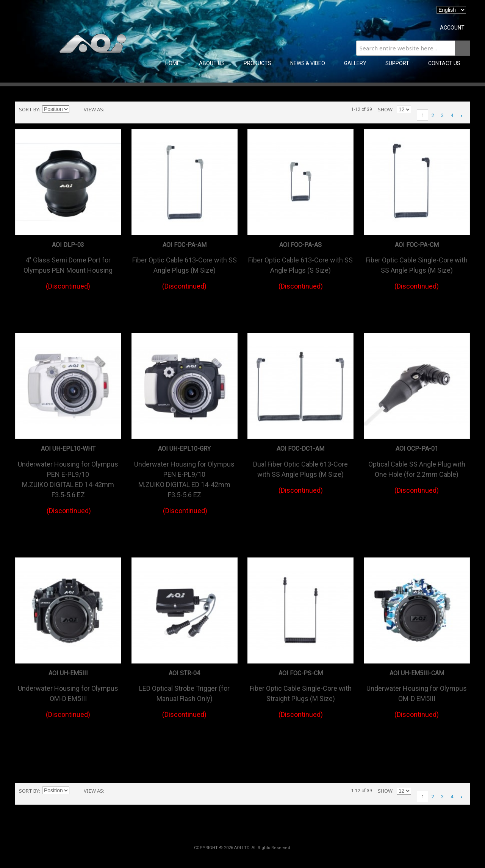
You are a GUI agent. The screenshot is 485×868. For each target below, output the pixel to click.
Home (173, 63)
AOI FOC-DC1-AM (300, 449)
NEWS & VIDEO (308, 63)
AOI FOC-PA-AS (300, 245)
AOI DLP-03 (68, 245)
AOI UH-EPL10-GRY (184, 449)
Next (461, 116)
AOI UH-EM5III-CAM (417, 673)
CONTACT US (444, 63)
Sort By (29, 109)
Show (385, 109)
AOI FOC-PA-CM (417, 245)
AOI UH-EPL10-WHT (68, 449)
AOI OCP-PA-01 (417, 449)
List (125, 109)
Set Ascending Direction (76, 109)
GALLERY (355, 63)
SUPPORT (397, 63)
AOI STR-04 (184, 673)
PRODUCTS (257, 63)
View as (93, 109)
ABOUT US (212, 63)
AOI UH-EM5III (68, 673)
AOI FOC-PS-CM (301, 673)
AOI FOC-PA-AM (185, 245)
